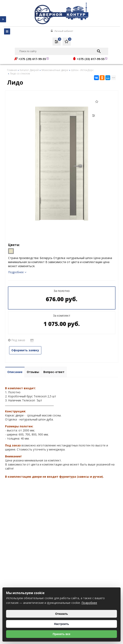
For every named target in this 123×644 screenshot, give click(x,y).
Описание (15, 372)
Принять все (61, 634)
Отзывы (33, 372)
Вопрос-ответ (54, 372)
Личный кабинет (62, 31)
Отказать (61, 614)
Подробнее (17, 272)
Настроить (62, 624)
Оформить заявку (25, 350)
